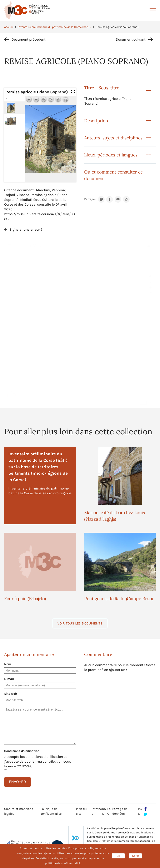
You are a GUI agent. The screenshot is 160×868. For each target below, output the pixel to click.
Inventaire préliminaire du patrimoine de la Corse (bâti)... (55, 27)
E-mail (9, 679)
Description (96, 121)
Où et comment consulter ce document (113, 175)
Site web (11, 694)
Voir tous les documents (80, 623)
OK (118, 856)
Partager (90, 199)
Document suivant (131, 39)
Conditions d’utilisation (22, 751)
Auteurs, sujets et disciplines (113, 138)
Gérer (136, 856)
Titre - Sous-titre (102, 88)
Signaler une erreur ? (26, 229)
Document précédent (29, 39)
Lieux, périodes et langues (111, 155)
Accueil (9, 27)
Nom (8, 664)
